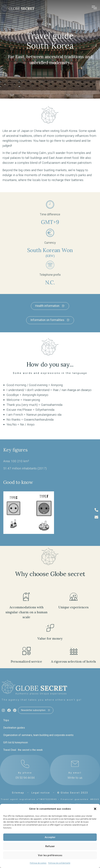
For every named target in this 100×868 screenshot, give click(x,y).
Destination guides (14, 728)
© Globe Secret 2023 (73, 793)
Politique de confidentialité (59, 863)
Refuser (50, 846)
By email (75, 773)
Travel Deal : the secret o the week (23, 750)
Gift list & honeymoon (16, 742)
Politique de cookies (38, 863)
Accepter (50, 837)
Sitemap (18, 793)
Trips (6, 720)
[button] (95, 809)
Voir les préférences (50, 855)
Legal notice (41, 793)
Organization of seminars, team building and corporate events (38, 735)
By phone (25, 773)
